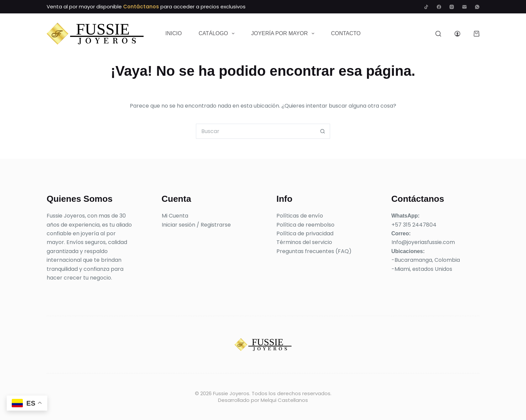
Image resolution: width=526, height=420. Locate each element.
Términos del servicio (304, 242)
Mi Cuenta (175, 216)
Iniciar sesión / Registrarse (196, 225)
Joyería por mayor (284, 34)
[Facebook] (439, 7)
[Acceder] (457, 34)
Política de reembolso (305, 225)
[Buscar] (438, 34)
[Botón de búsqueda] (323, 131)
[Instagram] (452, 7)
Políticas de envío (300, 216)
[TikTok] (426, 7)
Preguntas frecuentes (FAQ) (314, 251)
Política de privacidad (305, 233)
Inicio (174, 33)
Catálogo (218, 34)
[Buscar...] (255, 131)
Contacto (346, 33)
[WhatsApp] (477, 7)
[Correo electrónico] (464, 7)
